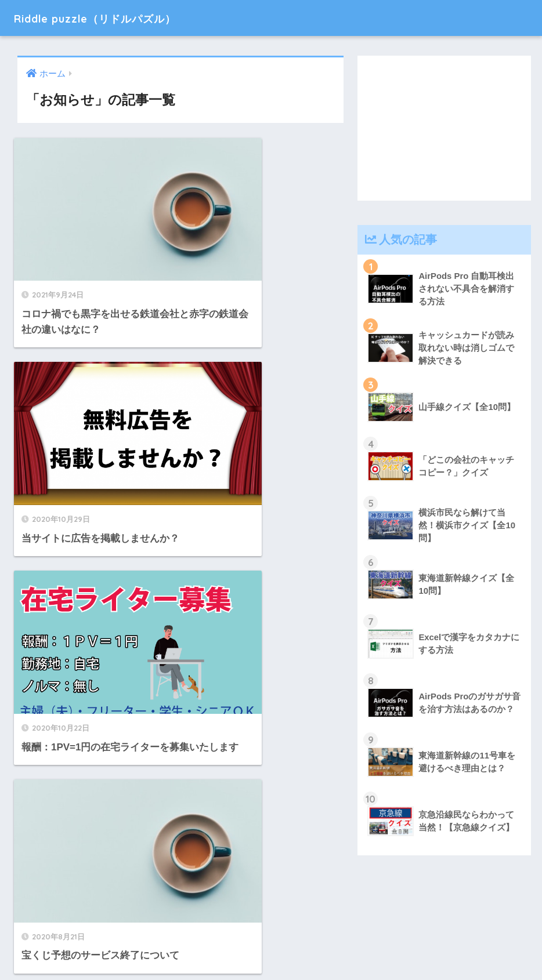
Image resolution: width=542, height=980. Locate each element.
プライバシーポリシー (240, 946)
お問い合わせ (319, 946)
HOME (271, 921)
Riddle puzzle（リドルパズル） (118, 18)
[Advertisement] (444, 128)
